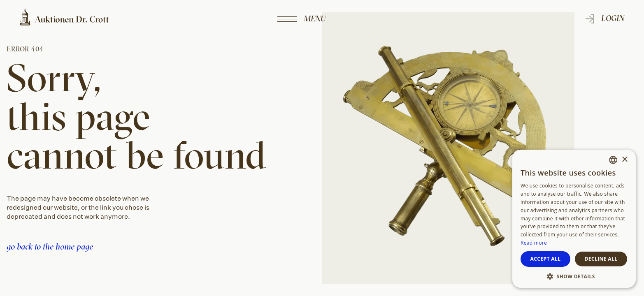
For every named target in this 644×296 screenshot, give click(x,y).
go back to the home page (50, 246)
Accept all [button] (546, 259)
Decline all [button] (601, 259)
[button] (574, 276)
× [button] (624, 160)
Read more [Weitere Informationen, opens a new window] (534, 243)
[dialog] (574, 219)
